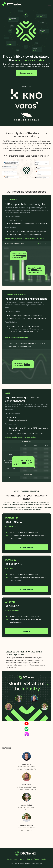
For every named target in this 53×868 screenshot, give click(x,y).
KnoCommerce (12, 859)
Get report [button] (26, 631)
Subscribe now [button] (26, 73)
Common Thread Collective (36, 859)
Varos (22, 859)
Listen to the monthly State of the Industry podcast (24, 653)
